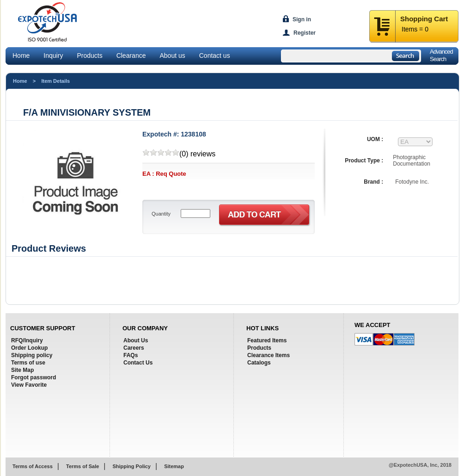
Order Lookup (29, 348)
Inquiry (53, 56)
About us (172, 56)
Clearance (131, 56)
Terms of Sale (82, 466)
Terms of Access (33, 466)
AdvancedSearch (441, 55)
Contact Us (138, 363)
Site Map (22, 370)
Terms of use (28, 363)
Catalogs (259, 363)
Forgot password (34, 377)
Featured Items (267, 340)
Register (305, 33)
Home (21, 56)
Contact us (215, 56)
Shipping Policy (131, 466)
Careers (134, 348)
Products (89, 56)
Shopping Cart (424, 19)
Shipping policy (32, 355)
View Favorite (29, 385)
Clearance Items (269, 355)
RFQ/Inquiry (27, 340)
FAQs (131, 355)
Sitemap (174, 466)
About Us (136, 340)
